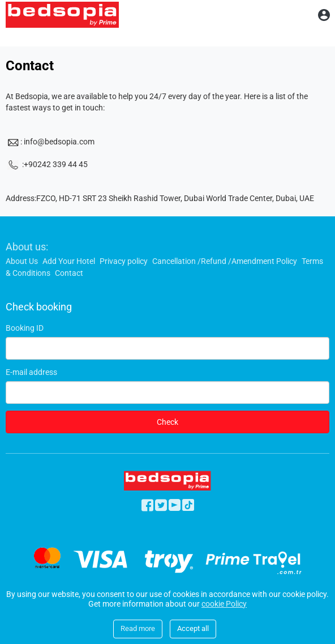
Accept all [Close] (193, 628)
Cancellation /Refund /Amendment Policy (225, 261)
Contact (69, 273)
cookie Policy (224, 604)
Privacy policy (124, 261)
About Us (22, 261)
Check (167, 422)
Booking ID (25, 328)
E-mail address (31, 372)
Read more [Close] (138, 628)
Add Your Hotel (69, 261)
